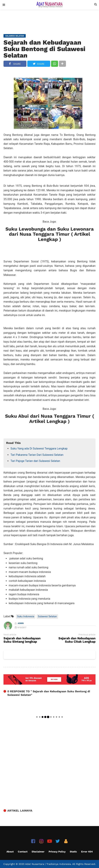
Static (73, 852)
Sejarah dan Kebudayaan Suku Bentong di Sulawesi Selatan (44, 49)
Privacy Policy (57, 852)
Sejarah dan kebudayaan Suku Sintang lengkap (22, 640)
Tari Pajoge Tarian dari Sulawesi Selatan (35, 461)
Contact (23, 852)
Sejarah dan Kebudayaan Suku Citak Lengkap (77, 640)
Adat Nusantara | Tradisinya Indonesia (48, 864)
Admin (21, 623)
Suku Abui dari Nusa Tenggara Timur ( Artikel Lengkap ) (50, 419)
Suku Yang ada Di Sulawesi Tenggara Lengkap (39, 449)
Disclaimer (38, 852)
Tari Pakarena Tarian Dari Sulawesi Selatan (37, 455)
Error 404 (87, 852)
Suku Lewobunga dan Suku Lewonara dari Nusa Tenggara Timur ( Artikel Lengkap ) (50, 234)
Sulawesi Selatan (47, 617)
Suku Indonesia (26, 617)
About (10, 852)
